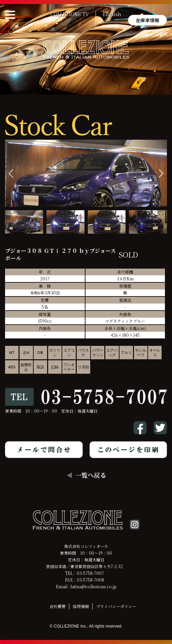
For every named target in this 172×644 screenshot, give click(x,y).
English (112, 14)
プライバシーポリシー (116, 606)
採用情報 (81, 606)
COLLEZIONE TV (70, 14)
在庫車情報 (147, 20)
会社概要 (58, 606)
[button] (161, 173)
